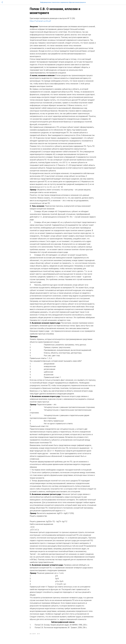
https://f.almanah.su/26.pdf (40, 22)
